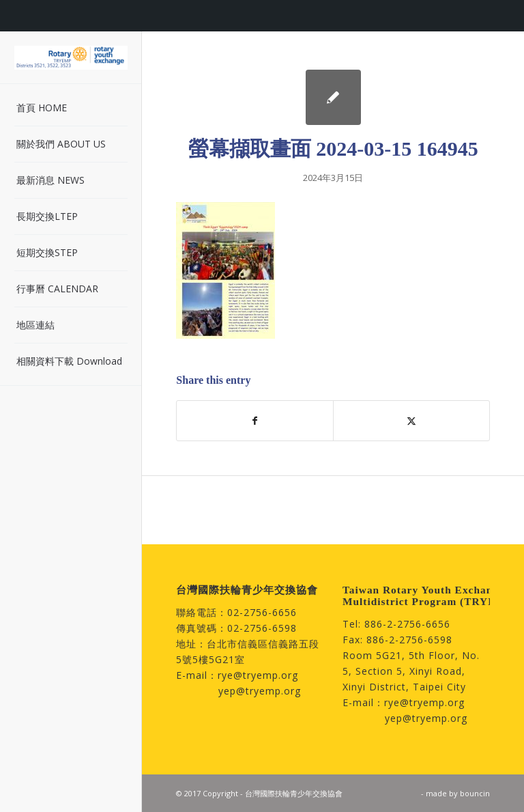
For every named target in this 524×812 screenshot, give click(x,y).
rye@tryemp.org (258, 675)
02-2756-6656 (262, 612)
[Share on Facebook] (255, 421)
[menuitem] (71, 108)
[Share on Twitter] (411, 421)
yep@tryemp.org (260, 691)
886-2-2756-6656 (407, 624)
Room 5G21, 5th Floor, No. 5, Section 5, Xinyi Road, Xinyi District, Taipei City (411, 671)
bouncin (475, 793)
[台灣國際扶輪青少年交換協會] (71, 58)
